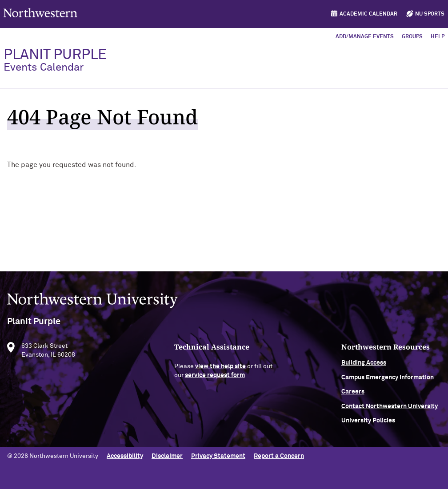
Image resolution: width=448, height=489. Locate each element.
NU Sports (430, 14)
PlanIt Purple (55, 60)
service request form (215, 377)
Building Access (364, 365)
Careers (353, 394)
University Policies (368, 422)
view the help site (220, 369)
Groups (412, 37)
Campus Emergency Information (388, 379)
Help (438, 37)
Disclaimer (167, 456)
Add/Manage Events (365, 37)
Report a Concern (279, 456)
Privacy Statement (218, 456)
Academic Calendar (368, 14)
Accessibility (125, 456)
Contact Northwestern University (390, 408)
